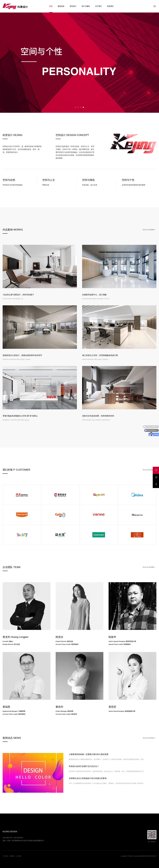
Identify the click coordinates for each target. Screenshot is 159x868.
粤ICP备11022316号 (151, 856)
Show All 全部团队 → (150, 567)
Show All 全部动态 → (150, 738)
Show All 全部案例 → (150, 230)
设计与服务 (86, 6)
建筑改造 (61, 6)
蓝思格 (143, 856)
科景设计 (15, 6)
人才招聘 (19, 856)
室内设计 (73, 6)
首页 (51, 6)
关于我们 (99, 6)
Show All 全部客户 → (150, 470)
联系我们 (110, 6)
